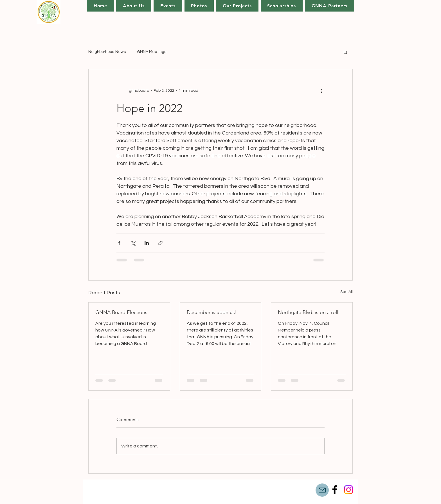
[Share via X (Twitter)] (133, 243)
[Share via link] (160, 243)
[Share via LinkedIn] (147, 243)
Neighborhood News (107, 52)
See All (346, 292)
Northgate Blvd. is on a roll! (309, 312)
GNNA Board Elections (121, 312)
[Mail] (322, 490)
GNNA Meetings (152, 52)
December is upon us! (212, 312)
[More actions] (321, 91)
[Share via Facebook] (119, 243)
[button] (237, 6)
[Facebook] (335, 490)
